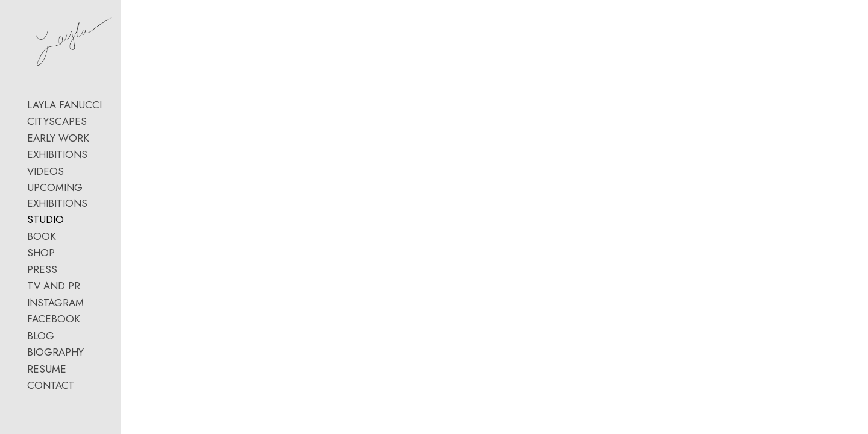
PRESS (42, 307)
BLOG (41, 374)
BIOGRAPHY (55, 391)
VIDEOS (46, 225)
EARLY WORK (58, 192)
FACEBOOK (54, 357)
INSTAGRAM (55, 341)
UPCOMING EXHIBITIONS (86, 241)
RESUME (47, 407)
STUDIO (46, 258)
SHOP (41, 291)
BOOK (42, 274)
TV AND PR (54, 324)
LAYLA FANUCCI (64, 159)
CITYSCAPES (57, 175)
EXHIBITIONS (57, 208)
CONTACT (51, 424)
